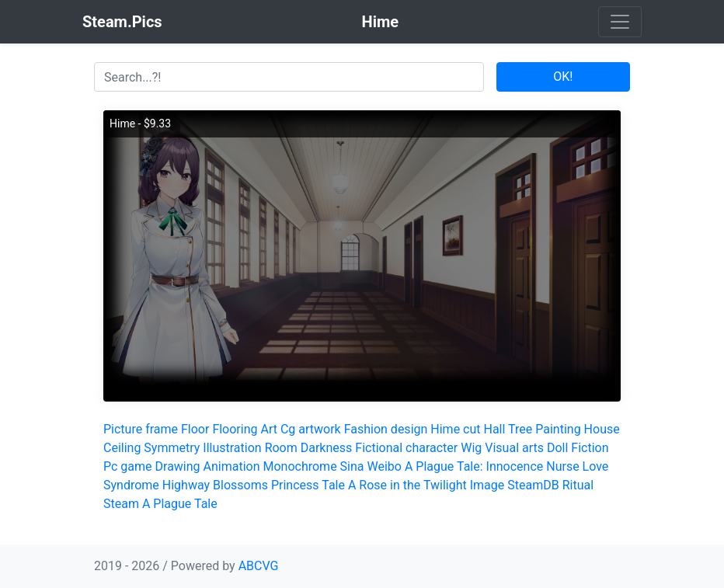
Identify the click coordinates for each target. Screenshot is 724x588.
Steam (121, 504)
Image (487, 485)
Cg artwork (311, 429)
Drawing (178, 466)
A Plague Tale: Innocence (474, 466)
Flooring (235, 429)
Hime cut (455, 429)
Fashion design (386, 429)
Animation (232, 466)
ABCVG (259, 566)
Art (268, 429)
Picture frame (141, 429)
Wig (471, 448)
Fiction (590, 448)
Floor (195, 429)
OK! (563, 77)
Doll (557, 448)
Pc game (128, 466)
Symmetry (172, 448)
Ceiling (122, 448)
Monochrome (299, 466)
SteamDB (533, 485)
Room (281, 448)
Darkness (327, 448)
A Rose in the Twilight (407, 485)
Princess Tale (308, 485)
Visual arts (514, 448)
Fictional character (406, 448)
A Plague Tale (180, 504)
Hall (495, 429)
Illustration (232, 448)
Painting (558, 429)
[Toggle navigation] (620, 22)
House (602, 429)
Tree (520, 429)
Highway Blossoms (215, 485)
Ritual (578, 485)
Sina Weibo (371, 466)
